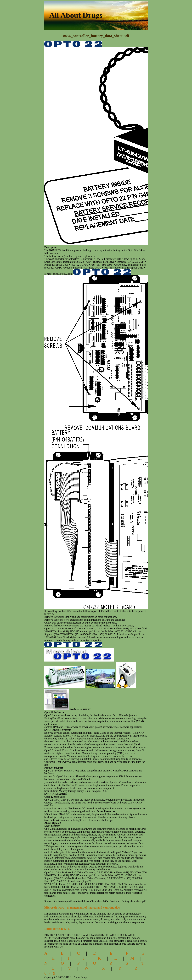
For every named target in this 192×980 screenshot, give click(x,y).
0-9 (51, 973)
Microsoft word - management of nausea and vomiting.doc (82, 907)
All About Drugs (76, 15)
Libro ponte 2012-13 (57, 929)
